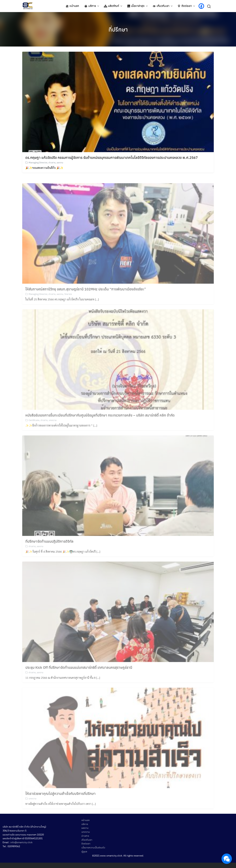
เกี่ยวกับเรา (87, 840)
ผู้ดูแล (84, 851)
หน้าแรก (86, 820)
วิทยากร (68, 301)
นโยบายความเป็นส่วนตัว (93, 847)
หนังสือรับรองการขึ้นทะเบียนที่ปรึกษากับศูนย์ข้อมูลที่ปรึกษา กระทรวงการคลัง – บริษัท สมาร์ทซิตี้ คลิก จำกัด (100, 422)
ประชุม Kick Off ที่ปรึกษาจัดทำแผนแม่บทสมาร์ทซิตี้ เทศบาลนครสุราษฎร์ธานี (79, 674)
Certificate (34, 427)
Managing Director (38, 163)
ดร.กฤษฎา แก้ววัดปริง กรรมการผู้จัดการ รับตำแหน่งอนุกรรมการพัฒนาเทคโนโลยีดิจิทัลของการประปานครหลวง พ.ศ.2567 (112, 158)
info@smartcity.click (21, 842)
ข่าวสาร (52, 163)
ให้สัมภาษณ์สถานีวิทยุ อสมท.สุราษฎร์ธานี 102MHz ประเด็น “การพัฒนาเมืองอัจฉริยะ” (86, 296)
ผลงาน (60, 163)
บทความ (53, 427)
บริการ (85, 824)
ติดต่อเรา (86, 843)
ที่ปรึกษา (118, 29)
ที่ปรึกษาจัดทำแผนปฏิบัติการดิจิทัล (49, 548)
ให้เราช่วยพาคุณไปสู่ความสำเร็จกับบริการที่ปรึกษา (60, 801)
